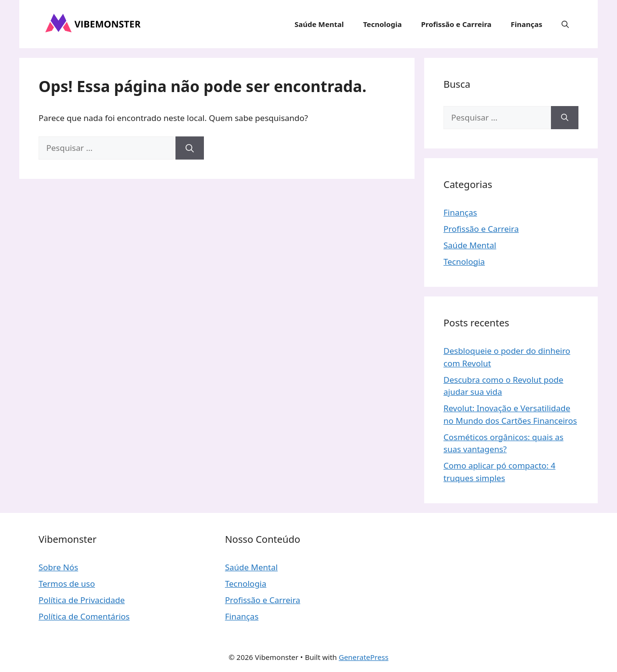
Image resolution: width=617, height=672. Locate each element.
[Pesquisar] (190, 148)
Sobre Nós (58, 567)
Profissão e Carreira (456, 24)
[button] (565, 24)
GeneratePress (364, 657)
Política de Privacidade (82, 600)
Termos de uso (67, 584)
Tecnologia (382, 24)
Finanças (527, 24)
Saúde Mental (319, 24)
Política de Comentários (84, 616)
